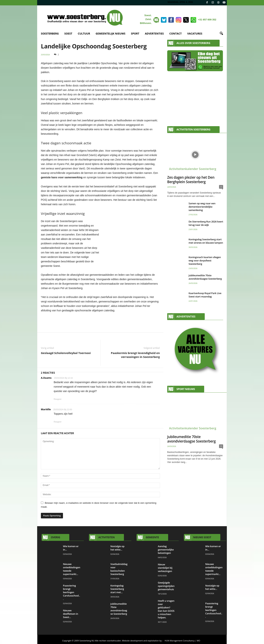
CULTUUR (84, 33)
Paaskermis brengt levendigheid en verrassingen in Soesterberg (135, 355)
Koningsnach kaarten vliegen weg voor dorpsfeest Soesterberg (205, 260)
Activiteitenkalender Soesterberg (193, 169)
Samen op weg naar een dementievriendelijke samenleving (202, 207)
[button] (221, 34)
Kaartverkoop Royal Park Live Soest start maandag (205, 295)
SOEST (68, 33)
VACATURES (195, 33)
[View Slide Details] (100, 322)
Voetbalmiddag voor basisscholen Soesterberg (119, 569)
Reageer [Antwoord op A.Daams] (58, 399)
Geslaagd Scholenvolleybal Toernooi (66, 353)
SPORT (135, 33)
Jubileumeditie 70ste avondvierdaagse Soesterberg (205, 277)
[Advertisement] (195, 97)
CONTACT (176, 33)
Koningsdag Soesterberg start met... (117, 589)
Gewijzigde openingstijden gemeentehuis (166, 586)
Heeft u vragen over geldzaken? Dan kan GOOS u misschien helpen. (166, 609)
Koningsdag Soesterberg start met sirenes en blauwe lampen (206, 241)
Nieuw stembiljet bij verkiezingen (165, 568)
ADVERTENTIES (154, 33)
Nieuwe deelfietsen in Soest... (71, 614)
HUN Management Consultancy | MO (182, 641)
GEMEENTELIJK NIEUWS (111, 33)
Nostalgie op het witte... (117, 548)
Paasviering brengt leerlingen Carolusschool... (71, 592)
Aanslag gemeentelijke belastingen (166, 550)
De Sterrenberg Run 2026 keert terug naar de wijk (206, 223)
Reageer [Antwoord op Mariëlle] (58, 422)
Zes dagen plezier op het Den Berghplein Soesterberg (191, 180)
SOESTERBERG (50, 33)
